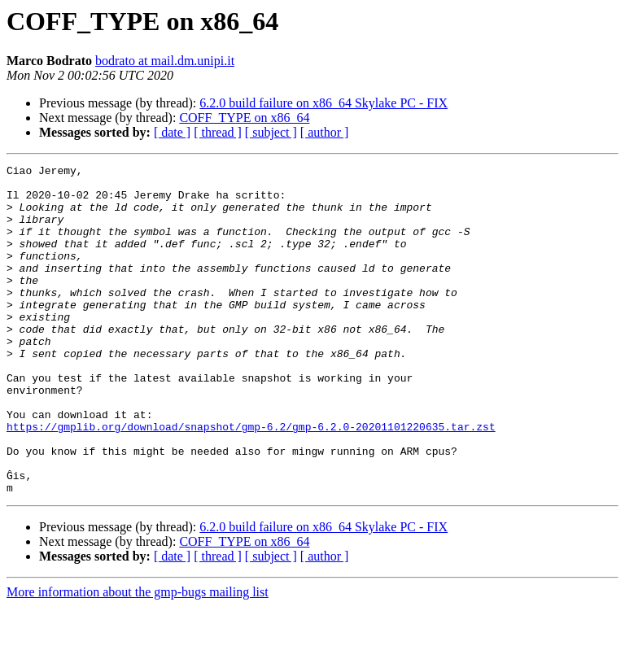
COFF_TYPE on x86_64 (244, 118)
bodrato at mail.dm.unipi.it (165, 61)
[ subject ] (271, 132)
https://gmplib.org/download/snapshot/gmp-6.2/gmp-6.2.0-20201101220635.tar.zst (251, 480)
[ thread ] (218, 132)
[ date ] (172, 132)
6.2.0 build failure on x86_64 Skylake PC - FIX (323, 103)
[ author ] (325, 132)
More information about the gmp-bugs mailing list (138, 658)
